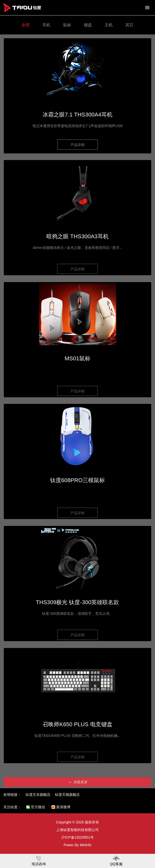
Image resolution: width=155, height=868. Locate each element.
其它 (129, 25)
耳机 (46, 25)
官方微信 (36, 807)
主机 (109, 25)
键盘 (88, 25)
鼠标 (67, 25)
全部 (26, 25)
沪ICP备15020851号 (77, 837)
